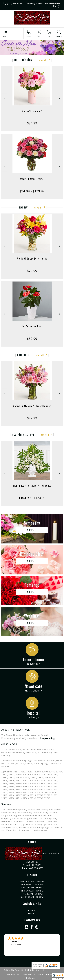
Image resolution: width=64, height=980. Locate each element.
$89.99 (32, 418)
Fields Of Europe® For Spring (32, 258)
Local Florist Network (48, 974)
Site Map (32, 978)
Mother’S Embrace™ (32, 111)
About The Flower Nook (15, 730)
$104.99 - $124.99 (32, 498)
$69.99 (32, 339)
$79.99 (32, 271)
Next (60, 99)
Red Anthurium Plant (32, 326)
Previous (4, 99)
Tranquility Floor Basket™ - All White (32, 486)
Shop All (43, 60)
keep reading (48, 738)
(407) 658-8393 (14, 4)
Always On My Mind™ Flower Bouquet (32, 406)
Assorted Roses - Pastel (32, 179)
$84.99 (32, 123)
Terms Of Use (13, 974)
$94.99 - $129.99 (32, 191)
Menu (6, 36)
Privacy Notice (29, 974)
